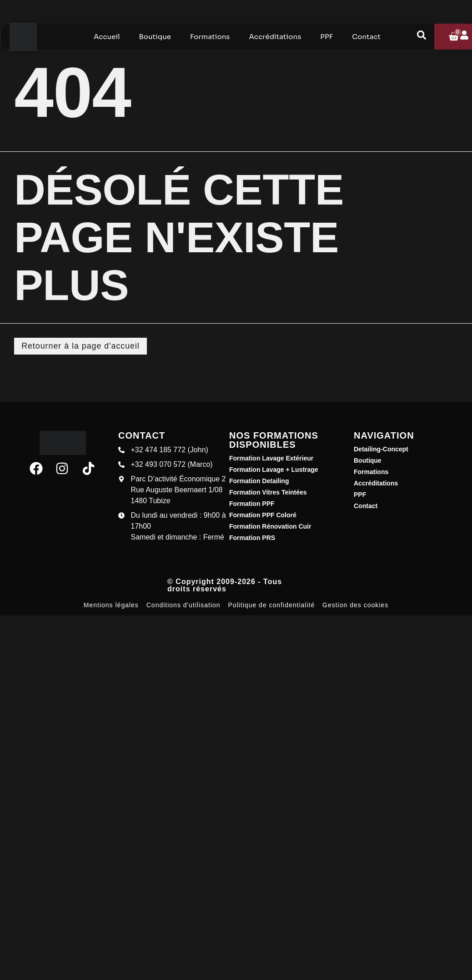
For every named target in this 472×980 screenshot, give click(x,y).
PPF (360, 495)
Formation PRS (252, 538)
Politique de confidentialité (272, 605)
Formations (371, 472)
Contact (366, 506)
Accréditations (376, 483)
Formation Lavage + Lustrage (274, 470)
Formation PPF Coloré (263, 515)
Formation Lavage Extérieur (271, 458)
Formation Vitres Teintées (268, 492)
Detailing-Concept (381, 449)
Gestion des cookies (355, 605)
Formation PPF (252, 504)
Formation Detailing (259, 481)
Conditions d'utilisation (183, 605)
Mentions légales (111, 605)
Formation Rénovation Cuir (270, 526)
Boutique (368, 460)
